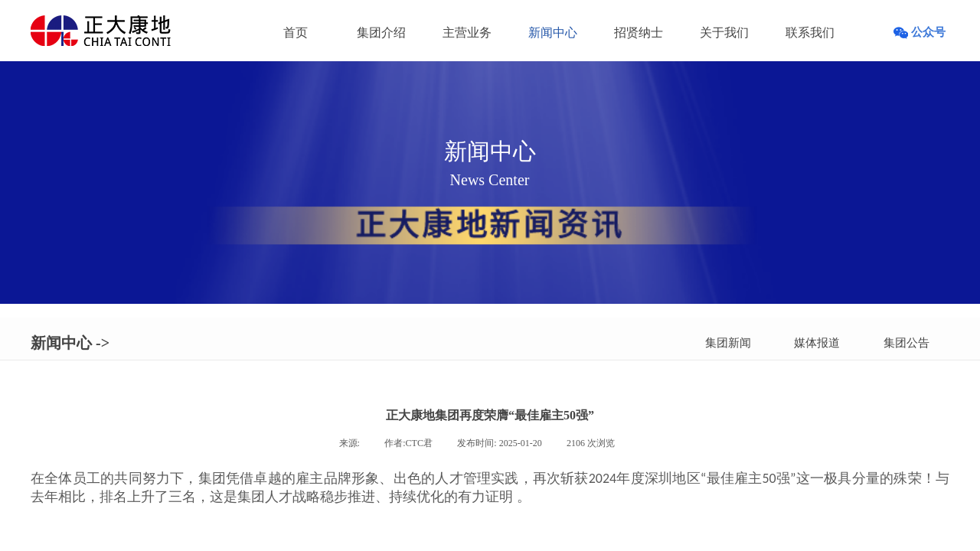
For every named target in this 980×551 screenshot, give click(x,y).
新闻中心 (553, 33)
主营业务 (467, 33)
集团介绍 (381, 33)
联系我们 (810, 33)
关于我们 (724, 33)
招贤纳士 (639, 33)
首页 (296, 33)
